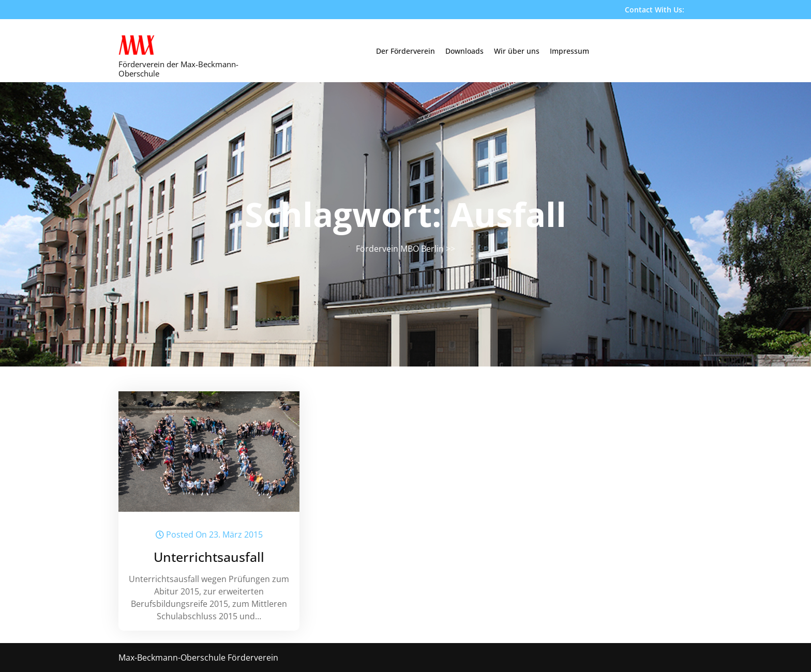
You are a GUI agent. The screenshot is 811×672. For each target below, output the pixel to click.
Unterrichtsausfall (209, 557)
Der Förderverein (405, 51)
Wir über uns (517, 51)
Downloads (464, 51)
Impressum (569, 51)
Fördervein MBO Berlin (400, 249)
